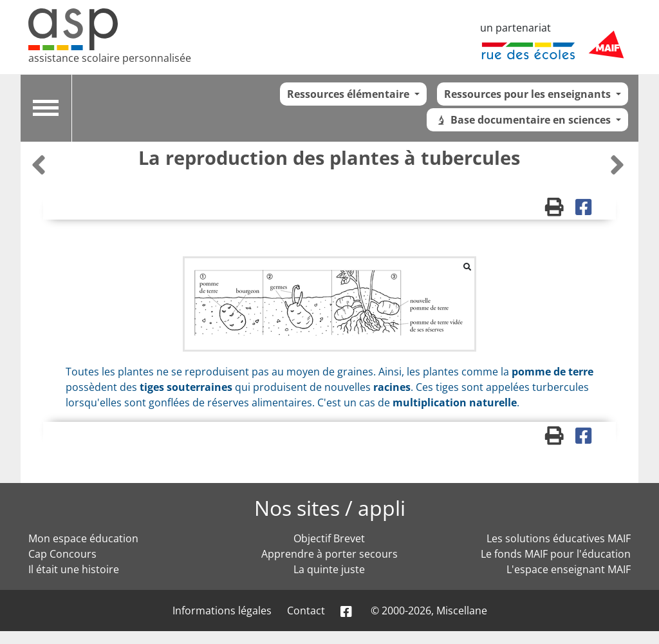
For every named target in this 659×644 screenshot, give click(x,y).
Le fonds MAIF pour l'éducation (556, 554)
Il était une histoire (74, 569)
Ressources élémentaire (349, 94)
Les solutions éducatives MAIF (559, 538)
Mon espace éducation (83, 538)
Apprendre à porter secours (329, 554)
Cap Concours (62, 554)
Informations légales (222, 611)
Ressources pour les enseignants (529, 94)
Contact (306, 611)
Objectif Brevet (329, 538)
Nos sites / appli (330, 508)
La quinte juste (329, 569)
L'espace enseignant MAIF (569, 569)
